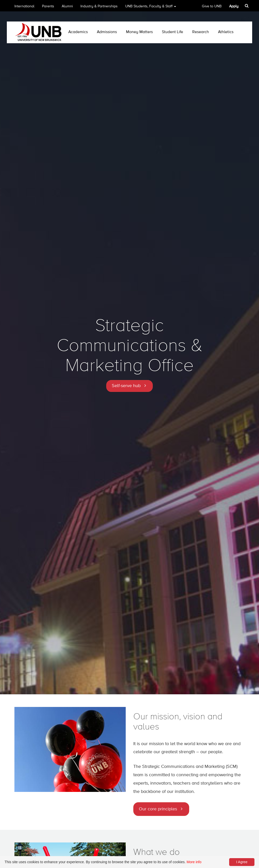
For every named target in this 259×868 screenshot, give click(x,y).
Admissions (107, 32)
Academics (78, 32)
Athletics (226, 32)
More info (194, 862)
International (24, 6)
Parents (48, 6)
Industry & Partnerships (99, 6)
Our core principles (158, 809)
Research (201, 32)
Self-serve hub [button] (126, 386)
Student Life (172, 32)
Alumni (67, 6)
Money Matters (139, 32)
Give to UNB (212, 6)
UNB (151, 8)
